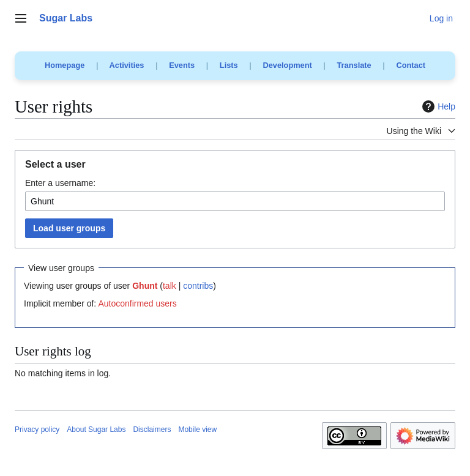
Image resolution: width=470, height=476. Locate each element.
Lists (229, 65)
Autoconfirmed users (137, 303)
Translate (354, 65)
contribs (198, 286)
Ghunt (145, 286)
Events (182, 65)
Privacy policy (37, 430)
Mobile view (197, 430)
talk (170, 286)
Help (437, 106)
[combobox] (235, 201)
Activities (127, 65)
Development (287, 65)
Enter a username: (60, 183)
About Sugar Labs (96, 430)
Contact (411, 65)
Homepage (65, 65)
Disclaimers (152, 430)
